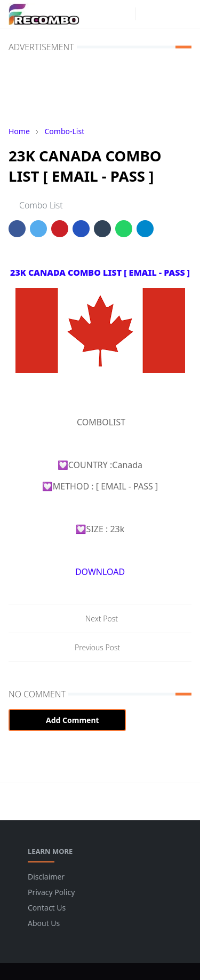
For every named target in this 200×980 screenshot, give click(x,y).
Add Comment (67, 720)
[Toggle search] (165, 14)
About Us (44, 923)
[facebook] (108, 14)
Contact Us (47, 908)
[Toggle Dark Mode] (147, 14)
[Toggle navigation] (183, 14)
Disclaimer (46, 877)
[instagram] (125, 14)
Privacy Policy (51, 892)
